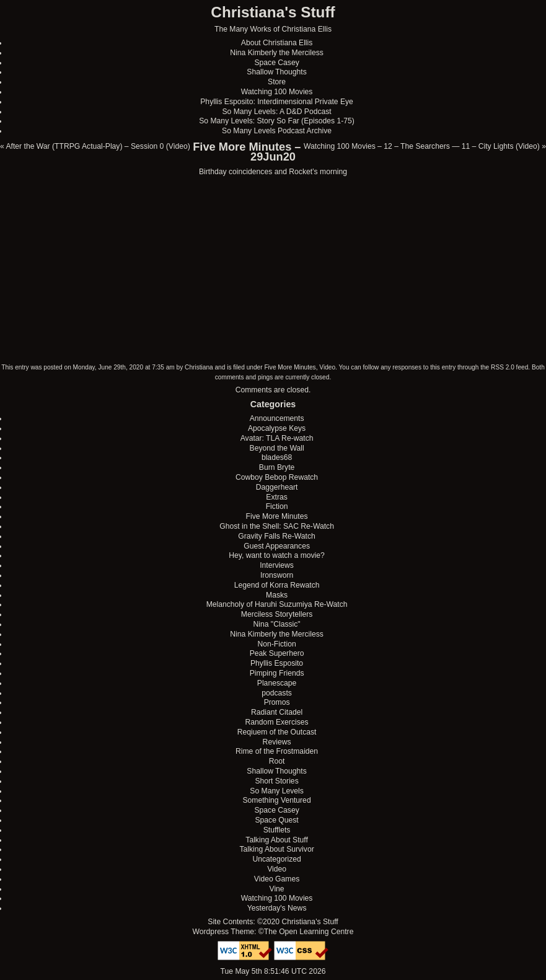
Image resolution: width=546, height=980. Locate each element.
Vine (277, 889)
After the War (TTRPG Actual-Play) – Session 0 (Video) (98, 146)
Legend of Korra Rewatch (277, 585)
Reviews (277, 742)
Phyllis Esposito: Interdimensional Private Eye (277, 102)
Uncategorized (276, 859)
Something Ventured (276, 800)
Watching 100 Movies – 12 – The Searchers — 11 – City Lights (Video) (422, 146)
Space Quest (276, 820)
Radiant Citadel (277, 712)
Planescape (277, 683)
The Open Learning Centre (309, 932)
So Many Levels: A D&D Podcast (276, 112)
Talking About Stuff (276, 840)
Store (277, 82)
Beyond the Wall (277, 448)
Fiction (277, 506)
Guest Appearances (277, 546)
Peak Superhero (277, 653)
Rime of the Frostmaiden (277, 751)
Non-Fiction (277, 644)
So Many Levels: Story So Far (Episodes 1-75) (277, 121)
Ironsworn (277, 575)
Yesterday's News (277, 908)
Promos (277, 702)
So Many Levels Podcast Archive (277, 131)
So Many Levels (277, 791)
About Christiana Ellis (277, 43)
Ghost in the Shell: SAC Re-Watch (277, 526)
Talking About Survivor (276, 849)
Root (277, 761)
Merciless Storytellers (277, 614)
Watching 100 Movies (277, 92)
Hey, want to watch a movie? (277, 555)
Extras (276, 497)
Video (327, 367)
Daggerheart (277, 487)
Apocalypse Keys (277, 428)
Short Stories (276, 781)
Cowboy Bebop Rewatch (277, 477)
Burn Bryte (277, 467)
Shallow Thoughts (276, 72)
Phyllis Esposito (277, 663)
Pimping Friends (277, 673)
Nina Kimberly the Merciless (277, 53)
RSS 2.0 (503, 367)
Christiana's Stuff (273, 12)
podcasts (277, 693)
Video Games (277, 879)
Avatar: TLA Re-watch (277, 438)
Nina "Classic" (276, 624)
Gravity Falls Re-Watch (277, 536)
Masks (277, 595)
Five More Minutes (290, 367)
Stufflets (277, 830)
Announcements (277, 418)
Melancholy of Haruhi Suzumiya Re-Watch (277, 604)
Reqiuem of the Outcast (277, 732)
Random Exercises (277, 722)
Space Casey (276, 63)
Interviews (277, 565)
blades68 (277, 457)
